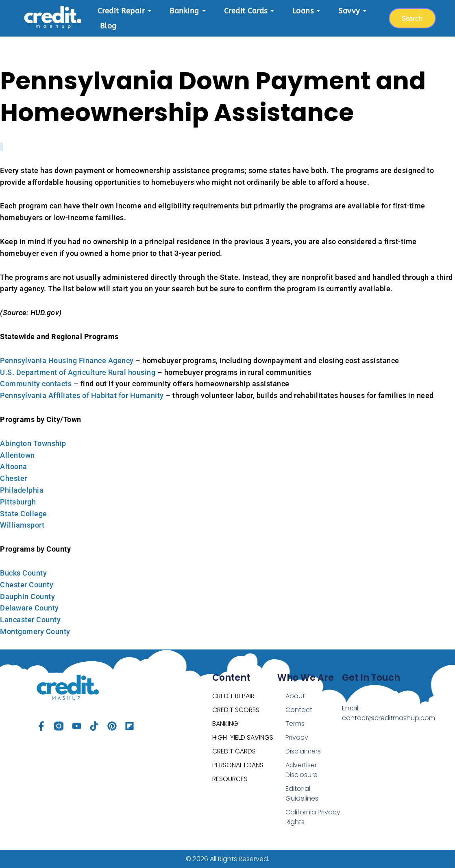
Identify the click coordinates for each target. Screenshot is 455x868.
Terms (295, 724)
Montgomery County (35, 631)
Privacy (297, 737)
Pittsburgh (18, 502)
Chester (14, 478)
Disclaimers (303, 751)
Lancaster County (30, 620)
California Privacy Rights (313, 817)
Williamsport (22, 525)
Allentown (17, 455)
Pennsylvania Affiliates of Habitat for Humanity (82, 395)
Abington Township (33, 443)
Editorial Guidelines (302, 793)
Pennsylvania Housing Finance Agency (67, 360)
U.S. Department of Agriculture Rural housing (78, 372)
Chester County (27, 585)
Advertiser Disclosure (302, 770)
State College (24, 514)
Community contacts (36, 384)
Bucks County (23, 573)
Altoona (14, 466)
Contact (299, 710)
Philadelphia (22, 490)
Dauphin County (27, 596)
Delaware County (29, 608)
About (295, 696)
